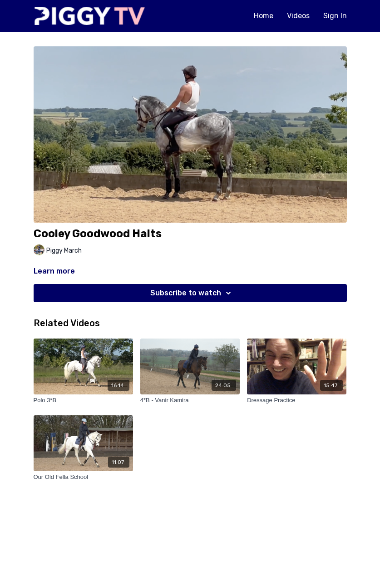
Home (264, 16)
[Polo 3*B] (83, 400)
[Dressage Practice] (297, 400)
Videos (298, 16)
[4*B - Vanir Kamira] (190, 400)
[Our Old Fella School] (83, 477)
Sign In (335, 16)
